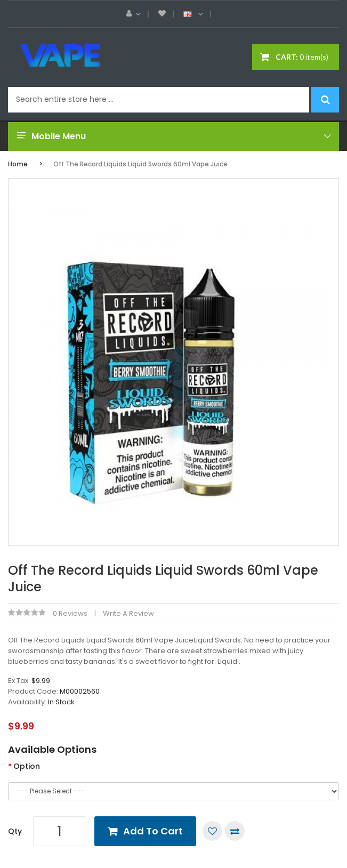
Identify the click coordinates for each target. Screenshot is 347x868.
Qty (15, 831)
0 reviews (70, 613)
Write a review (128, 613)
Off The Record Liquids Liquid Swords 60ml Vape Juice (140, 164)
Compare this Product (235, 831)
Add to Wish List (212, 831)
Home (18, 164)
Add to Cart (153, 831)
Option (27, 766)
